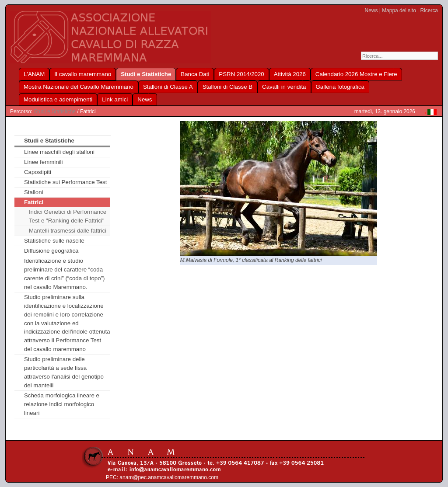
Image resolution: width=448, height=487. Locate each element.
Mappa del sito (399, 10)
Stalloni (34, 192)
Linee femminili (44, 162)
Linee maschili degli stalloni (59, 152)
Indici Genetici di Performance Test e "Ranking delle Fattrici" (68, 216)
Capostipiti (38, 172)
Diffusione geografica (51, 251)
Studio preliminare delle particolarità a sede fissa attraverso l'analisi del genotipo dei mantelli (64, 372)
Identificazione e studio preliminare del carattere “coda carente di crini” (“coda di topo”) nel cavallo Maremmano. (65, 274)
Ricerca (429, 10)
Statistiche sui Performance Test (65, 182)
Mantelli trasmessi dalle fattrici (68, 231)
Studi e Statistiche (55, 111)
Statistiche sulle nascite (54, 241)
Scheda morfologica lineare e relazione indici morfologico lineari (62, 404)
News (371, 10)
